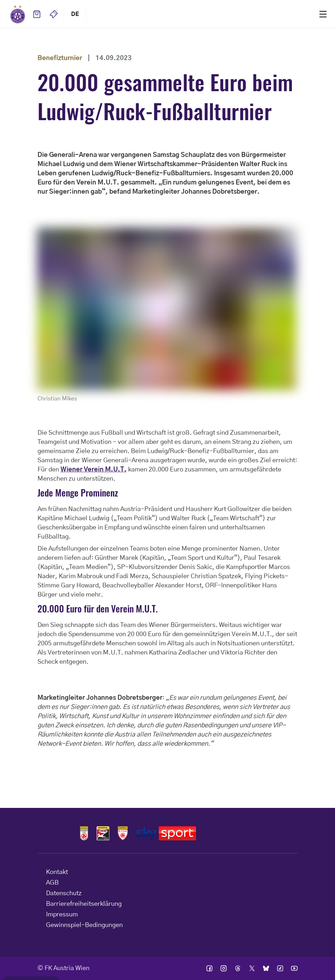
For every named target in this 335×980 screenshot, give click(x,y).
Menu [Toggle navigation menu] (323, 14)
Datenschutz (64, 893)
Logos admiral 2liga (123, 833)
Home (18, 14)
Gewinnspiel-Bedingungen (84, 925)
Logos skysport (166, 833)
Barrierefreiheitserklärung (84, 904)
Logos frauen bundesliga (103, 833)
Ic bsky (266, 968)
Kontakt (57, 872)
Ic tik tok (280, 968)
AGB (52, 883)
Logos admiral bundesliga (84, 833)
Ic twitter (252, 968)
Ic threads (238, 968)
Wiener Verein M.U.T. (94, 470)
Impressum (62, 915)
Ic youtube (294, 968)
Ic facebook (209, 968)
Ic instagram (224, 968)
